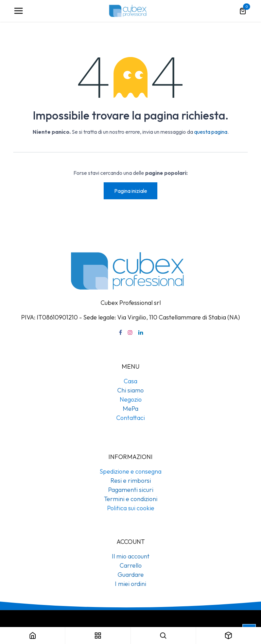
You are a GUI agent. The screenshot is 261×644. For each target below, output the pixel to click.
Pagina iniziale (131, 191)
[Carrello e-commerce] (243, 11)
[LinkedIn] (141, 332)
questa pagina (211, 132)
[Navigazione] (18, 11)
